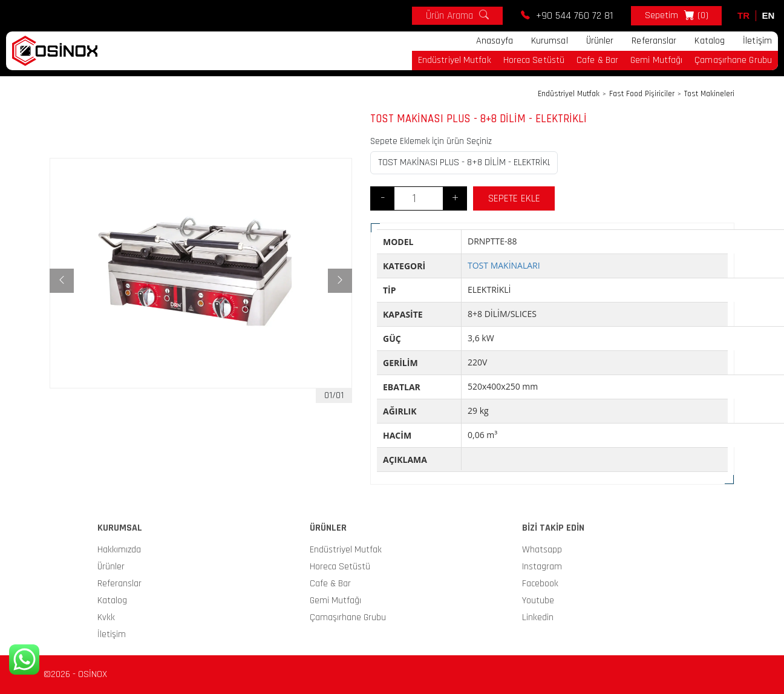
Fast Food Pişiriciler (642, 94)
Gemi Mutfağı (656, 60)
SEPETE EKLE (514, 198)
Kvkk (106, 617)
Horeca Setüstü (534, 60)
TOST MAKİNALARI (504, 265)
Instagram (542, 567)
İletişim (757, 41)
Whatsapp (542, 550)
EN (769, 15)
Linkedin (538, 617)
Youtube (538, 601)
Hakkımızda (119, 550)
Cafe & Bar (597, 60)
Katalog (710, 41)
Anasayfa (495, 41)
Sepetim (677, 16)
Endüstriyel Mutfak (455, 60)
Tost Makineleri (709, 94)
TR (743, 15)
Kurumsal (550, 41)
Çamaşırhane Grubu (733, 60)
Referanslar (654, 41)
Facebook (540, 584)
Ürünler (600, 41)
